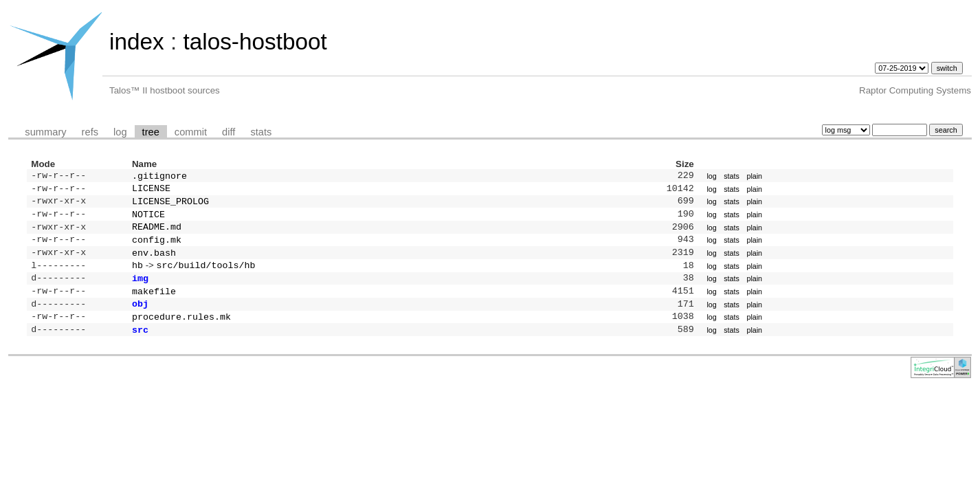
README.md (157, 233)
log (120, 132)
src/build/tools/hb (206, 276)
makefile (154, 305)
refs (90, 132)
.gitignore (159, 177)
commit (191, 132)
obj (140, 318)
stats (261, 132)
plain (754, 177)
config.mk (157, 247)
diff (229, 132)
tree (151, 132)
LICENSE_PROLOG (170, 205)
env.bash (154, 262)
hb (137, 276)
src (140, 347)
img (140, 290)
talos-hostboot (255, 42)
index (137, 42)
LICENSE (151, 190)
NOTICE (148, 219)
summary (45, 132)
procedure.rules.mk (181, 333)
